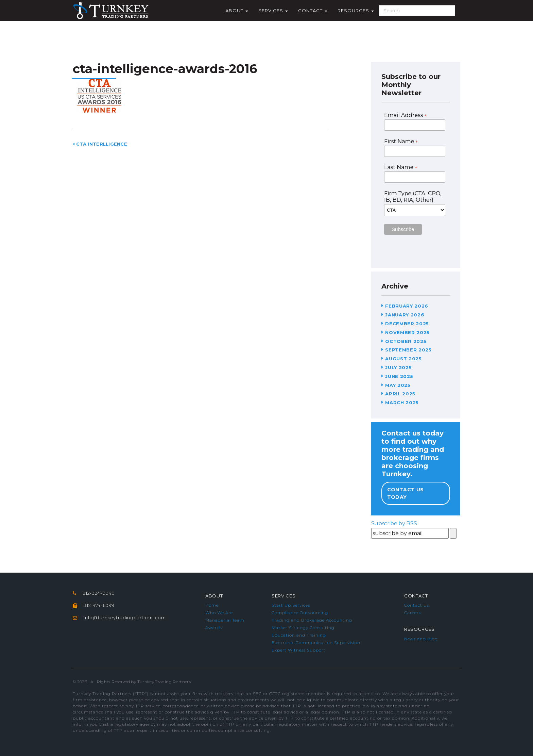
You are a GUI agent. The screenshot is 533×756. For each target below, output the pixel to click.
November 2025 (407, 332)
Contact (313, 11)
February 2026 (407, 306)
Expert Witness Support (299, 650)
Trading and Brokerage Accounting (312, 620)
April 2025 (400, 394)
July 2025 (398, 367)
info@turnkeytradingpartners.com (125, 618)
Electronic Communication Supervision (316, 643)
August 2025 (403, 359)
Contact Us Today (406, 493)
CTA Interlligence (100, 144)
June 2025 (399, 376)
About (237, 11)
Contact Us (417, 605)
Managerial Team (225, 620)
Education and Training (299, 635)
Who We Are (219, 613)
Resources (356, 11)
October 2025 (406, 341)
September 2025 (408, 350)
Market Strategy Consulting (303, 628)
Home (212, 605)
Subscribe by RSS (394, 523)
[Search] (417, 11)
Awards (214, 628)
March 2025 (402, 402)
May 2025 (398, 385)
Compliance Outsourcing (300, 613)
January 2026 (405, 315)
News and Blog (421, 639)
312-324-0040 (99, 593)
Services (273, 11)
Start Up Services (291, 605)
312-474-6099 (99, 605)
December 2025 (407, 324)
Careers (412, 613)
